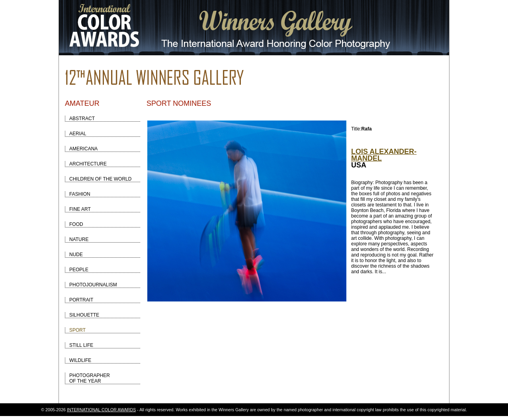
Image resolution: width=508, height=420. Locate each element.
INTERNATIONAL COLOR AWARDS (101, 410)
